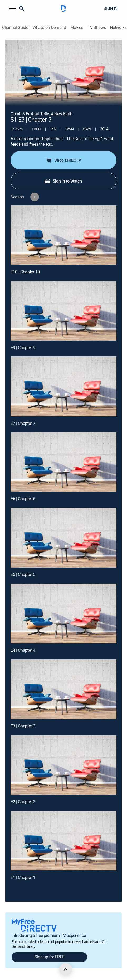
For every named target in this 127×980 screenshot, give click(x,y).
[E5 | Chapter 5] (63, 538)
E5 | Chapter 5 (23, 574)
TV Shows (97, 28)
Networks (118, 28)
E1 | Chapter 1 (23, 877)
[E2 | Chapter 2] (63, 765)
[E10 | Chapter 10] (63, 235)
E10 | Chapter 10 (25, 272)
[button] (13, 8)
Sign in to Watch (63, 181)
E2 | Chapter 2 (23, 802)
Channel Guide (15, 28)
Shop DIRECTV (63, 160)
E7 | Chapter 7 (23, 423)
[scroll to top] (66, 969)
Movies (77, 28)
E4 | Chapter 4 (23, 650)
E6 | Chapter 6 (23, 499)
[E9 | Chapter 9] (63, 311)
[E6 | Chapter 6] (63, 462)
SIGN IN (111, 8)
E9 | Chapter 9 (23, 348)
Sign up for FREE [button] (50, 957)
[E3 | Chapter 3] (63, 689)
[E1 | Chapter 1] (63, 841)
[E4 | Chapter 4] (63, 613)
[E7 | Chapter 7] (63, 386)
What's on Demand (49, 28)
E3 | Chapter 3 (23, 726)
